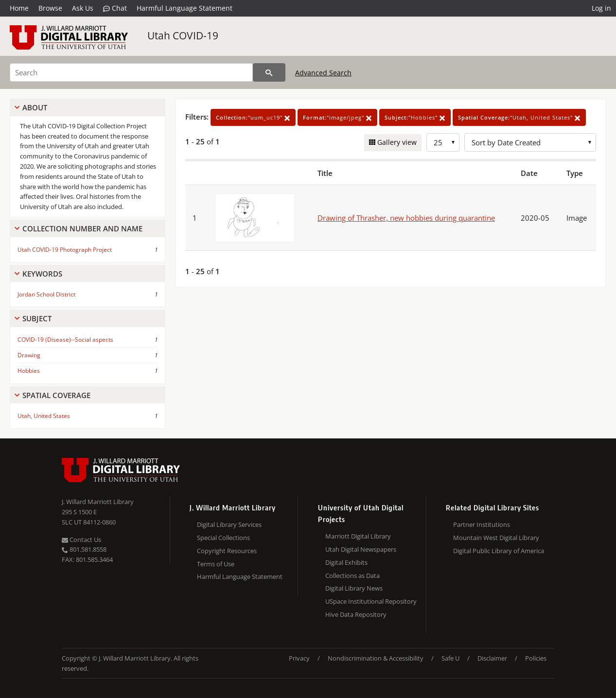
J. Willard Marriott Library (98, 502)
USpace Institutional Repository (371, 601)
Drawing (29, 355)
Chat (115, 8)
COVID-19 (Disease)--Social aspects (65, 340)
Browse (50, 8)
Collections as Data (352, 576)
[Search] (131, 72)
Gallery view (396, 142)
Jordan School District (46, 294)
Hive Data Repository (356, 614)
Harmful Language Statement (185, 8)
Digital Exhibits (346, 562)
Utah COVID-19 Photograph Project (65, 250)
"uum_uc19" (253, 117)
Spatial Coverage (56, 395)
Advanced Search (323, 73)
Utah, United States (44, 416)
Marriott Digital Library (358, 536)
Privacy (299, 658)
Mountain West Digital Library (496, 538)
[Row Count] (443, 142)
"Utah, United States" (519, 117)
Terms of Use (216, 564)
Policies (536, 658)
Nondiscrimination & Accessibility (376, 658)
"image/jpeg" (337, 117)
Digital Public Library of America (499, 551)
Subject (37, 318)
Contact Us (81, 540)
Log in (601, 8)
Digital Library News (354, 588)
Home (19, 8)
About (35, 107)
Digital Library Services (229, 524)
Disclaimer (492, 658)
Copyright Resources (227, 551)
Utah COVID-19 (183, 35)
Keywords (42, 274)
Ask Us (83, 8)
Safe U (450, 658)
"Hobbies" (415, 117)
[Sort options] (530, 142)
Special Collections (223, 538)
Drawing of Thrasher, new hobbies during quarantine (406, 218)
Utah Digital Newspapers (361, 549)
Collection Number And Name (82, 228)
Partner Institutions (482, 524)
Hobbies (29, 371)
